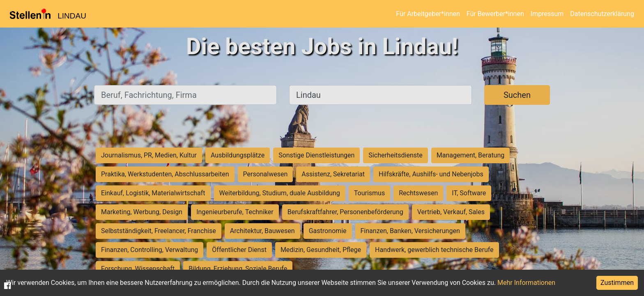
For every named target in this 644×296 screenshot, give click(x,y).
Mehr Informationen (526, 283)
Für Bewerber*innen (495, 14)
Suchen (517, 95)
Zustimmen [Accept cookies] (617, 283)
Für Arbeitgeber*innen (428, 14)
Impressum (547, 14)
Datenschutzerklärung (602, 14)
